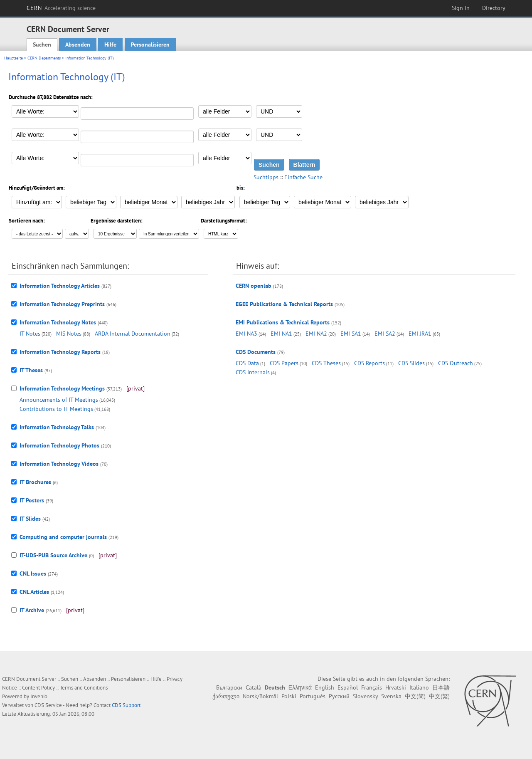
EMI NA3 (246, 334)
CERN (61, 8)
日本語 (441, 687)
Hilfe (110, 45)
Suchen (42, 45)
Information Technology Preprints (62, 304)
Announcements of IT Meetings (59, 400)
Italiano (419, 687)
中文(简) (415, 696)
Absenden (78, 45)
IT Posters (32, 500)
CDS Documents (256, 352)
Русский (339, 696)
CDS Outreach (456, 363)
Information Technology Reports (60, 352)
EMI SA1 (351, 334)
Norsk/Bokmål (260, 696)
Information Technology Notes (58, 322)
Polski (289, 696)
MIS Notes (69, 334)
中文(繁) (439, 696)
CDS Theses (326, 363)
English (325, 687)
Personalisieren (150, 45)
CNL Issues (33, 574)
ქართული (226, 696)
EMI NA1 (281, 334)
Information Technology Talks (57, 427)
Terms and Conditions (84, 688)
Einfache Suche (303, 177)
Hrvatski (396, 687)
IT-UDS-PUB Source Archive (53, 555)
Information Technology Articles (60, 286)
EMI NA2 (316, 334)
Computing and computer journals (63, 537)
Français (372, 687)
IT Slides (30, 519)
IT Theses (31, 370)
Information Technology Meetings (62, 388)
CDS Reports (369, 363)
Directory (494, 8)
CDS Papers (284, 363)
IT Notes (30, 334)
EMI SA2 (385, 334)
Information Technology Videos (59, 464)
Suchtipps (266, 177)
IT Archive (32, 610)
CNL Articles (34, 592)
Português (313, 696)
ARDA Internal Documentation (133, 334)
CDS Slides (411, 363)
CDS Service (48, 705)
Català (254, 687)
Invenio (39, 696)
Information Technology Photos (59, 445)
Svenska (391, 696)
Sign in (461, 8)
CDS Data (247, 363)
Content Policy (38, 688)
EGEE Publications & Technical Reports (284, 304)
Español (348, 687)
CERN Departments (44, 58)
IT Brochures (35, 482)
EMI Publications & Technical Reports (283, 322)
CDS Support (126, 705)
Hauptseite (14, 58)
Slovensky (365, 696)
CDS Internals (253, 372)
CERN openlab (254, 286)
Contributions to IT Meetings (56, 409)
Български (229, 687)
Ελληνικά (300, 687)
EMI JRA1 (420, 334)
